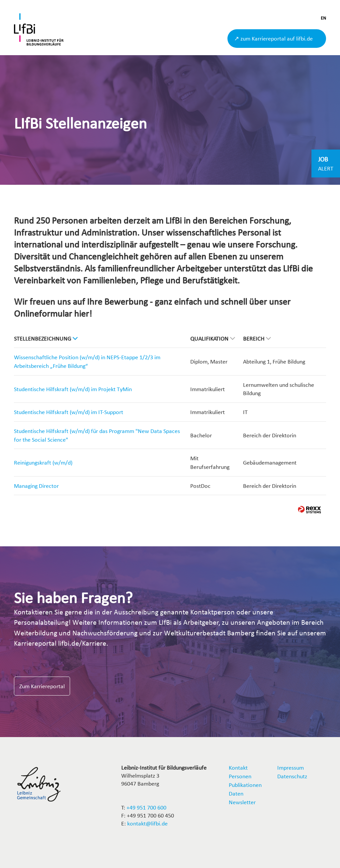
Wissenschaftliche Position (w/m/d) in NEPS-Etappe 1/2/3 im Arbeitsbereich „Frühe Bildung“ (87, 361)
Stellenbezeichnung (46, 338)
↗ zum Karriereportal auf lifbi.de (273, 38)
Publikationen (245, 785)
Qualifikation (213, 338)
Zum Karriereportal (42, 686)
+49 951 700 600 (146, 807)
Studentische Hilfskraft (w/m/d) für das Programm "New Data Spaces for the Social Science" (97, 435)
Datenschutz (292, 776)
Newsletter (242, 802)
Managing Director (36, 486)
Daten (236, 793)
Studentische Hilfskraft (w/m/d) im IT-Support (69, 412)
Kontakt (238, 767)
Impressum (291, 767)
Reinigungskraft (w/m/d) (43, 462)
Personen (240, 776)
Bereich (257, 338)
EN (323, 18)
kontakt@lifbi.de (147, 823)
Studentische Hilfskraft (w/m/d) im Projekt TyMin (73, 389)
